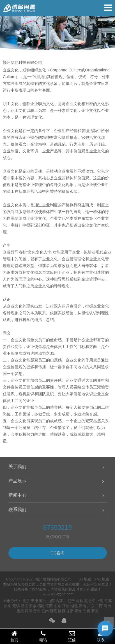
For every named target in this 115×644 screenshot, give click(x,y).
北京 (26, 601)
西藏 (53, 611)
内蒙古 (61, 601)
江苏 (108, 601)
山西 (51, 601)
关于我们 (17, 466)
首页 (14, 636)
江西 (49, 606)
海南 (107, 606)
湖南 (82, 606)
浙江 (24, 606)
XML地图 (102, 579)
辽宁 (71, 601)
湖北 (74, 606)
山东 (58, 606)
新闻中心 (17, 495)
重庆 (20, 611)
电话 (43, 636)
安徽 (33, 606)
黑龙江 (90, 601)
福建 (41, 606)
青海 (78, 611)
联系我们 (17, 509)
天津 (34, 601)
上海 (100, 601)
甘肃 (70, 611)
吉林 (80, 601)
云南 (45, 611)
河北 (43, 601)
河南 (66, 606)
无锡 (16, 606)
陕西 (62, 611)
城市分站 (10, 601)
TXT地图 (84, 579)
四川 (28, 611)
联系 (101, 636)
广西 (99, 606)
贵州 (37, 611)
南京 (8, 606)
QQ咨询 (58, 553)
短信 (72, 636)
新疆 (95, 611)
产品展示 (17, 481)
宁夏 (87, 611)
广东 (91, 606)
